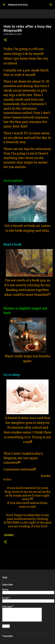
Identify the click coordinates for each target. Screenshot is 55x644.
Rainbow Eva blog (18, 5)
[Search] (51, 5)
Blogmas (9, 535)
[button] (5, 40)
